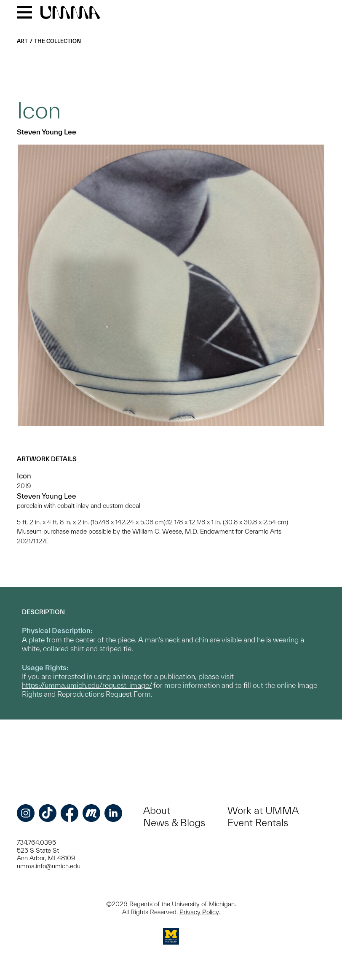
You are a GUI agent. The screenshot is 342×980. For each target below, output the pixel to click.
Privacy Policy (199, 912)
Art (22, 41)
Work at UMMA (263, 810)
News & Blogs (174, 823)
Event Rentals (258, 823)
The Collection (57, 41)
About (157, 810)
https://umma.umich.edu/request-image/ (87, 685)
